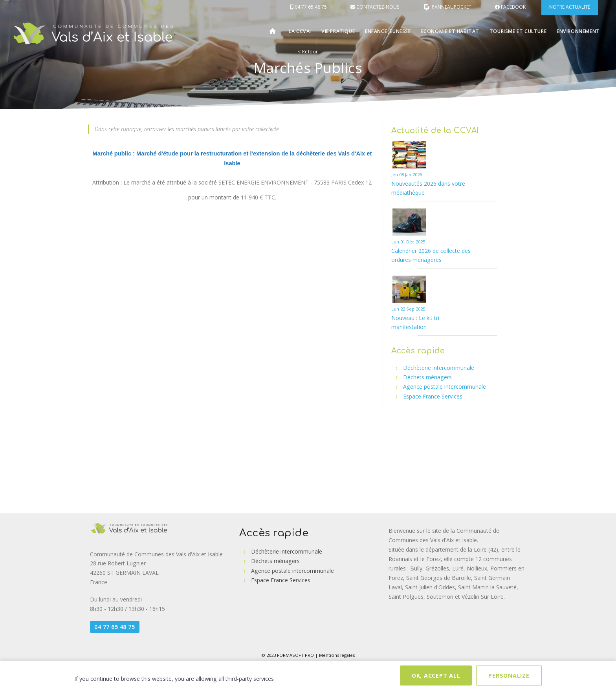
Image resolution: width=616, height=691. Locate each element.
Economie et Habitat (452, 31)
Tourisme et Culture (519, 31)
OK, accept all (436, 675)
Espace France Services (433, 396)
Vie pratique (341, 31)
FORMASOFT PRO (295, 655)
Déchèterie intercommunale (439, 368)
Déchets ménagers (427, 377)
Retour (308, 52)
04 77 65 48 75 (115, 627)
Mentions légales (337, 655)
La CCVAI (303, 31)
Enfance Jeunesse (391, 31)
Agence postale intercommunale (445, 387)
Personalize (509, 675)
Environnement (578, 31)
